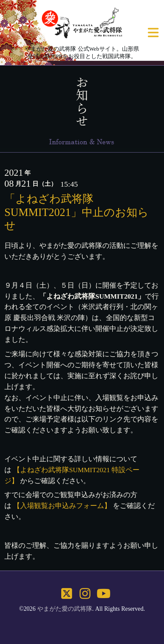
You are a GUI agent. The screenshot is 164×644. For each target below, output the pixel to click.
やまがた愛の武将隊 (65, 609)
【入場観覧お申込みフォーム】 (62, 506)
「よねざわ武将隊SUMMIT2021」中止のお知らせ (77, 212)
